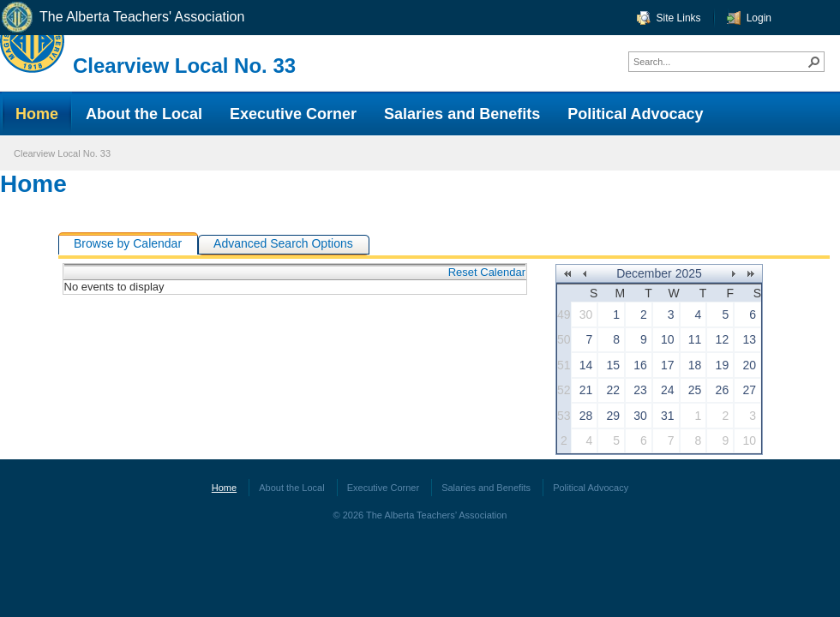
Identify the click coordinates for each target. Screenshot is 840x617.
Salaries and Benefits (486, 488)
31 (668, 416)
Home (33, 184)
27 (749, 390)
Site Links (679, 18)
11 (695, 339)
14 (586, 365)
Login (759, 18)
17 (668, 365)
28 (586, 416)
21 (586, 390)
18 (695, 365)
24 (668, 390)
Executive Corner (383, 488)
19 (723, 365)
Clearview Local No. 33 (184, 66)
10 (668, 339)
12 (723, 339)
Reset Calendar (487, 272)
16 (640, 365)
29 (614, 416)
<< (567, 274)
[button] (814, 62)
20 (749, 365)
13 (749, 339)
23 (640, 390)
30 (586, 314)
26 (723, 390)
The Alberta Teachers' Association (122, 18)
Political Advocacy (591, 488)
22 (614, 390)
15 (614, 365)
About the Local (291, 488)
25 (695, 390)
